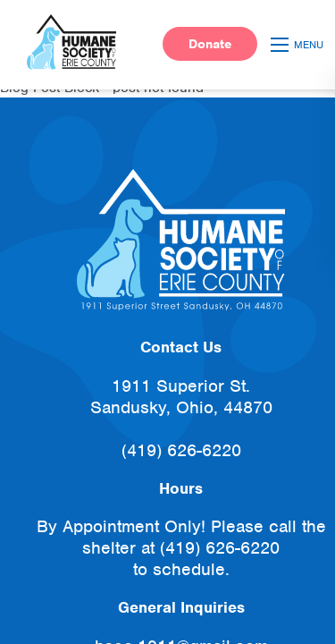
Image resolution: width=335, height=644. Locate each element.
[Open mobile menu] (300, 45)
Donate (210, 44)
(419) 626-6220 (181, 450)
